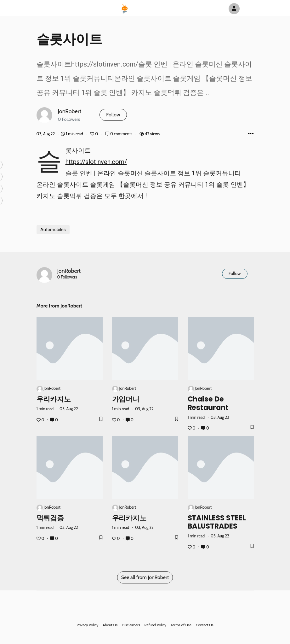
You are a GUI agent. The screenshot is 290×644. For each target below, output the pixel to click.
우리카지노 (54, 399)
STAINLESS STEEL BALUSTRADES (217, 522)
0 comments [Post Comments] (119, 134)
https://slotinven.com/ (96, 162)
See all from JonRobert (145, 577)
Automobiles (53, 230)
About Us (110, 625)
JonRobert (70, 111)
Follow (113, 115)
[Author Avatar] (234, 9)
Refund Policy (156, 625)
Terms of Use (181, 625)
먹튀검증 (50, 518)
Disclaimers (131, 625)
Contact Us (205, 625)
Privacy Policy (87, 625)
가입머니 (126, 399)
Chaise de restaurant (208, 403)
